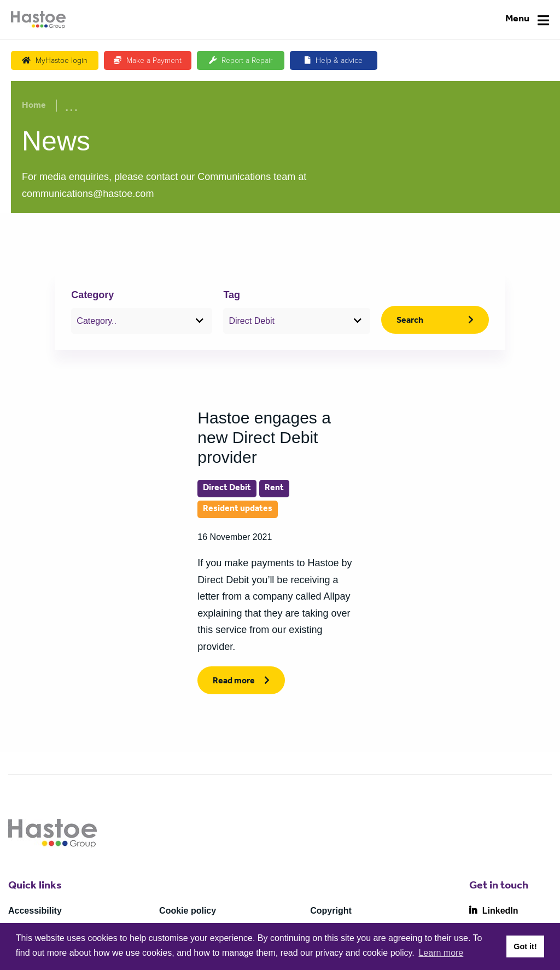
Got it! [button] (525, 946)
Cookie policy (188, 911)
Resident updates (238, 509)
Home (34, 106)
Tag (232, 295)
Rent (274, 489)
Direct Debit (227, 489)
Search (410, 321)
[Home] (38, 20)
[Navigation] (527, 20)
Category (92, 295)
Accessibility (35, 911)
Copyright (331, 911)
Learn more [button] (441, 953)
